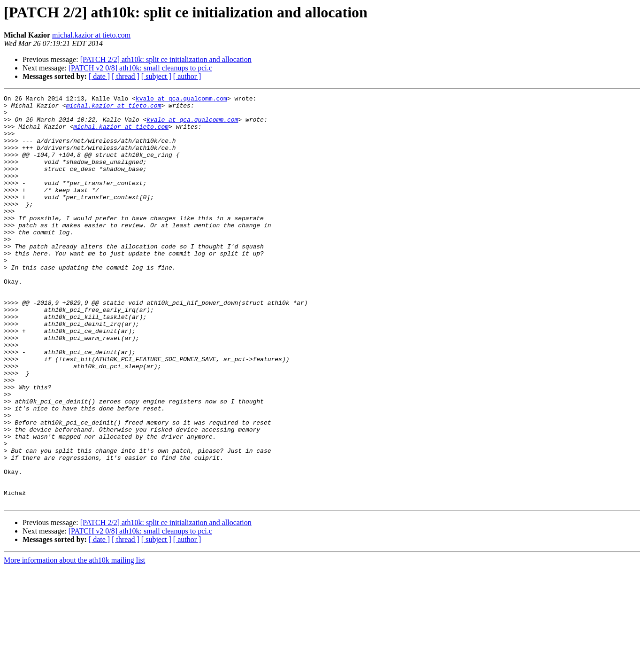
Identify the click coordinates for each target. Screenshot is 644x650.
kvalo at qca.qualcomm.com (181, 100)
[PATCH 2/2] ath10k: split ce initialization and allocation (166, 59)
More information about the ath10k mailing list (74, 642)
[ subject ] (156, 76)
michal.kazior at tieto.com (91, 35)
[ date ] (99, 76)
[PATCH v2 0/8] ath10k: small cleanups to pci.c (140, 68)
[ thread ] (126, 76)
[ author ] (187, 76)
